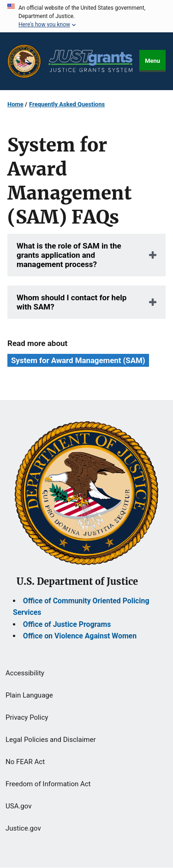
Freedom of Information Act (48, 784)
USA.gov (19, 806)
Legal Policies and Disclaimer (51, 740)
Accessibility (25, 673)
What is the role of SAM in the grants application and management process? (69, 255)
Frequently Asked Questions (67, 104)
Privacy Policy (27, 717)
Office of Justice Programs (67, 624)
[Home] (90, 61)
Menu (152, 61)
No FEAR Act (25, 762)
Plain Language (29, 695)
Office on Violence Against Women (80, 636)
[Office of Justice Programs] (24, 61)
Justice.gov (23, 828)
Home (15, 104)
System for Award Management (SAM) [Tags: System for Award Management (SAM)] (78, 360)
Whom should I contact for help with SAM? (72, 302)
